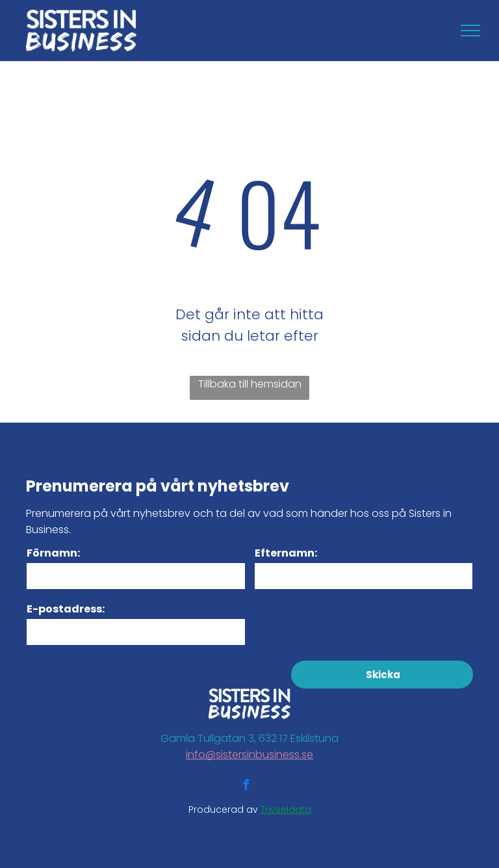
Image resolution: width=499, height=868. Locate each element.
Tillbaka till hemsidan (250, 384)
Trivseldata (286, 809)
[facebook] (246, 786)
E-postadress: (66, 609)
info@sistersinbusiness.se (249, 755)
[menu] (470, 31)
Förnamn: (53, 553)
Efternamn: (286, 553)
